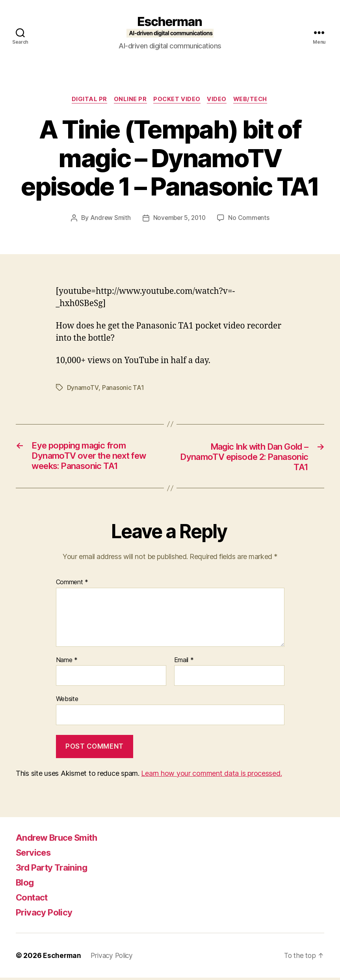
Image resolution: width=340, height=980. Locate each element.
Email (184, 663)
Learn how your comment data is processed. (211, 776)
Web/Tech (254, 100)
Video (219, 100)
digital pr (87, 100)
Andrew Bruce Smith (60, 840)
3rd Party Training (55, 870)
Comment (72, 585)
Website (67, 701)
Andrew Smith (109, 218)
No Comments (250, 218)
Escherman (62, 958)
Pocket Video (177, 100)
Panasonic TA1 (122, 388)
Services (35, 855)
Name (67, 663)
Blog (26, 885)
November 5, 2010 (179, 218)
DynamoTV (83, 388)
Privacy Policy (46, 914)
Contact (33, 900)
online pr (129, 100)
